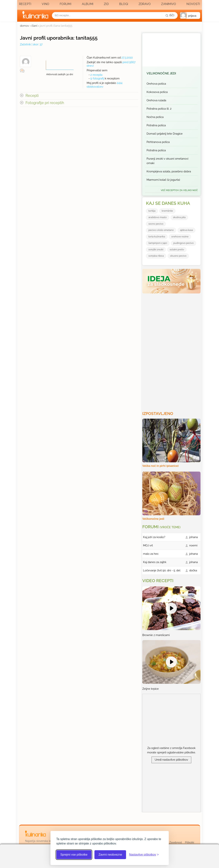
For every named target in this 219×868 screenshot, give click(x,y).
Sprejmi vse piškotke (74, 855)
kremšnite (167, 211)
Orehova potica (156, 84)
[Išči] (170, 15)
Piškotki (190, 842)
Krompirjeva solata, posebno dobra (169, 171)
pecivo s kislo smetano (161, 230)
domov (24, 26)
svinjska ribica (156, 256)
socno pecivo (156, 224)
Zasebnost (176, 842)
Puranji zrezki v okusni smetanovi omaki (167, 161)
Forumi (66, 4)
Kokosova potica (157, 92)
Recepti (25, 4)
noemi (193, 545)
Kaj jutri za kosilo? (154, 537)
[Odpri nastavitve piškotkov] (144, 855)
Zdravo (145, 4)
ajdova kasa (186, 230)
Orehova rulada (156, 100)
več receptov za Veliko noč (179, 190)
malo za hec (151, 554)
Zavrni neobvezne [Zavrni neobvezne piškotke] (110, 855)
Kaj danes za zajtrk (155, 562)
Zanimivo (169, 4)
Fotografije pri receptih (45, 103)
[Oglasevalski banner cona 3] (172, 351)
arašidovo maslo (158, 217)
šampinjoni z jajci (158, 243)
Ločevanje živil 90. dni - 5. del (162, 570)
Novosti (193, 4)
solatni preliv (177, 249)
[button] (190, 15)
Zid (106, 4)
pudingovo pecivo (184, 243)
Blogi (124, 4)
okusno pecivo (178, 256)
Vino (45, 4)
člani (34, 26)
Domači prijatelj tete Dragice (165, 134)
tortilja (152, 211)
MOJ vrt (148, 545)
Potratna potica (156, 125)
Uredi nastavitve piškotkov (171, 760)
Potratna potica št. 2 (159, 109)
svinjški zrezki (156, 249)
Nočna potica (155, 117)
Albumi (88, 4)
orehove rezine (180, 237)
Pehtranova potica (158, 142)
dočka (193, 570)
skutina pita (179, 217)
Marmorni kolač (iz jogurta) (163, 180)
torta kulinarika (157, 237)
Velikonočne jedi (161, 73)
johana (193, 537)
